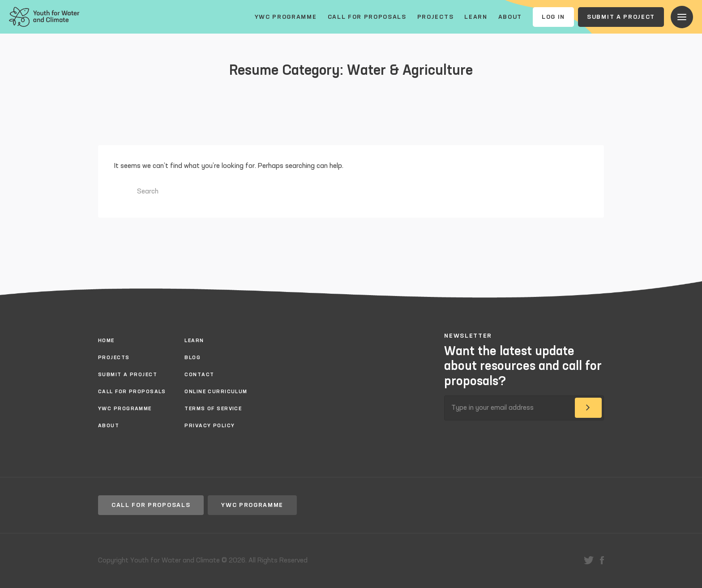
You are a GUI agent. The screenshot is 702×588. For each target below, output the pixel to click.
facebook (602, 560)
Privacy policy (210, 426)
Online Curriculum (216, 392)
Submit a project (621, 17)
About (510, 17)
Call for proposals (367, 17)
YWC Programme (286, 17)
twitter (589, 560)
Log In (553, 17)
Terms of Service (213, 409)
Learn (476, 17)
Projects (435, 17)
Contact (199, 375)
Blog (193, 358)
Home (106, 341)
